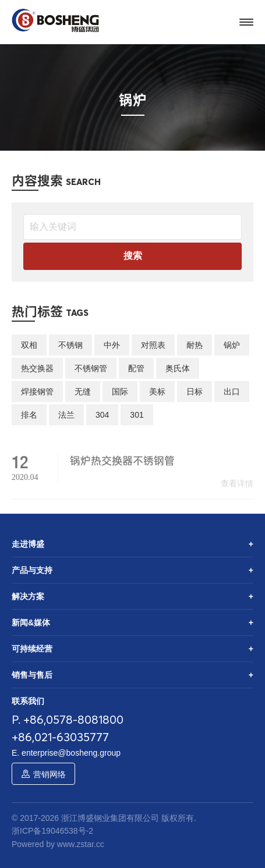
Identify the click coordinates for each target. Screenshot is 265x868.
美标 (157, 392)
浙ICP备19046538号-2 (52, 831)
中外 (112, 345)
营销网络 (50, 774)
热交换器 (37, 368)
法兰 (66, 415)
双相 (29, 345)
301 (137, 415)
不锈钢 (70, 345)
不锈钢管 (91, 368)
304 (102, 415)
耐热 (195, 345)
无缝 (83, 392)
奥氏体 (178, 368)
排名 (29, 415)
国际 (120, 392)
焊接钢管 (37, 392)
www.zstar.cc (81, 844)
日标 (195, 392)
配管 (136, 368)
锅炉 (232, 345)
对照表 (153, 345)
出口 (232, 392)
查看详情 (237, 489)
